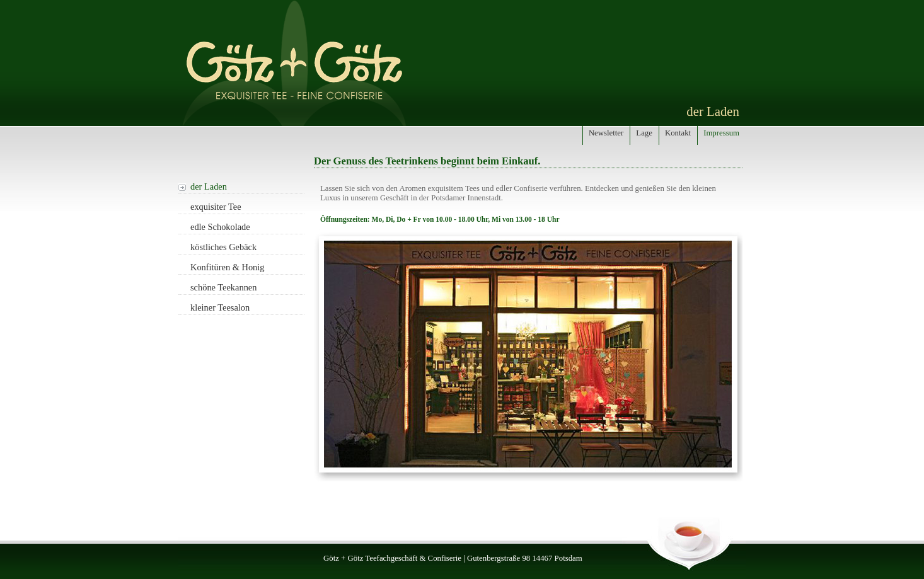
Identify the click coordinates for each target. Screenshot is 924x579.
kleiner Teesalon (220, 307)
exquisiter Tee (216, 207)
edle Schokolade (220, 227)
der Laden (209, 186)
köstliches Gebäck (223, 247)
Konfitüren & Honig (228, 267)
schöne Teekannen (223, 287)
